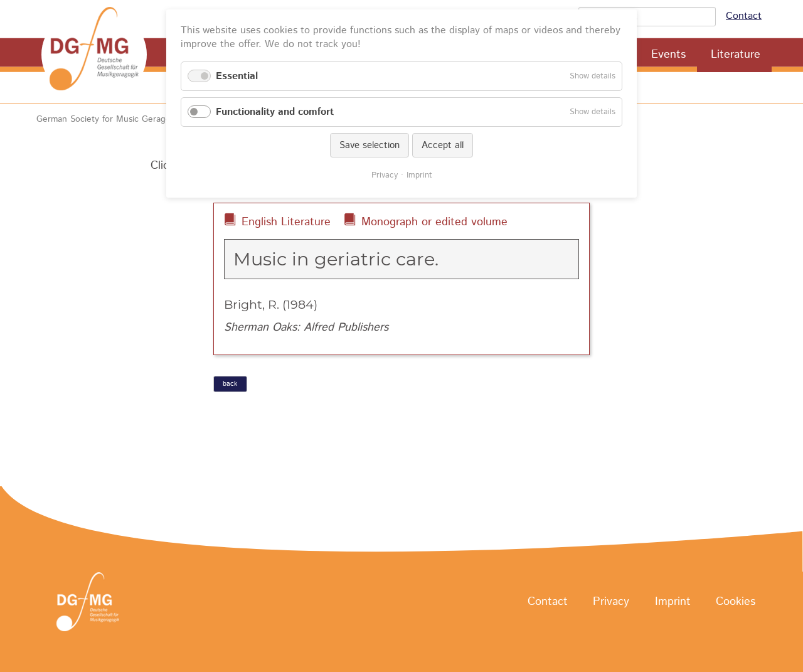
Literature (736, 55)
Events (668, 55)
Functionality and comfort (275, 112)
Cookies (736, 602)
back (230, 384)
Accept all (443, 145)
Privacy (611, 602)
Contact (744, 16)
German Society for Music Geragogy (108, 119)
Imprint (673, 602)
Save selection (370, 145)
